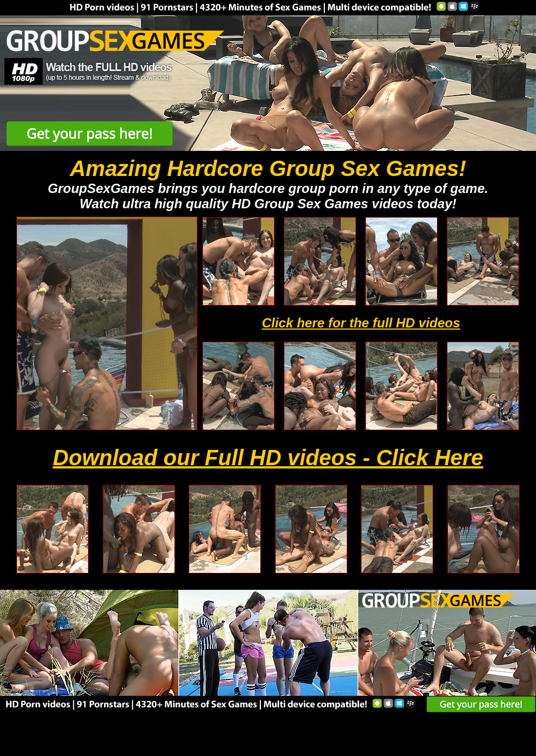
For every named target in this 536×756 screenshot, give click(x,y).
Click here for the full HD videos (361, 323)
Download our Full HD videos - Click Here (268, 458)
